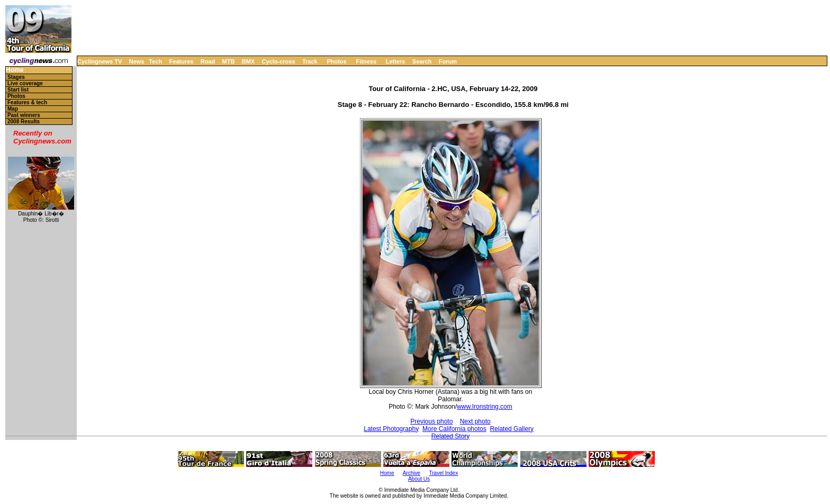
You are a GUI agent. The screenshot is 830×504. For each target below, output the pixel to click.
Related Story (451, 436)
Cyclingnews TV (100, 61)
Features (182, 61)
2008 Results (24, 121)
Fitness (366, 61)
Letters (396, 61)
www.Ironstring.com (485, 407)
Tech (155, 61)
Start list (18, 90)
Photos (336, 61)
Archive (412, 473)
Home (15, 70)
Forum (448, 61)
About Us (419, 479)
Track (310, 61)
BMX (248, 61)
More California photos (454, 429)
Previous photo (431, 421)
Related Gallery (512, 429)
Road (208, 61)
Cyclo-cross (279, 61)
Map (13, 109)
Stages (16, 77)
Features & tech (27, 102)
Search (422, 61)
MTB (229, 61)
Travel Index (444, 473)
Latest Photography (391, 429)
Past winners (24, 115)
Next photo (475, 421)
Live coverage (25, 83)
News (137, 61)
